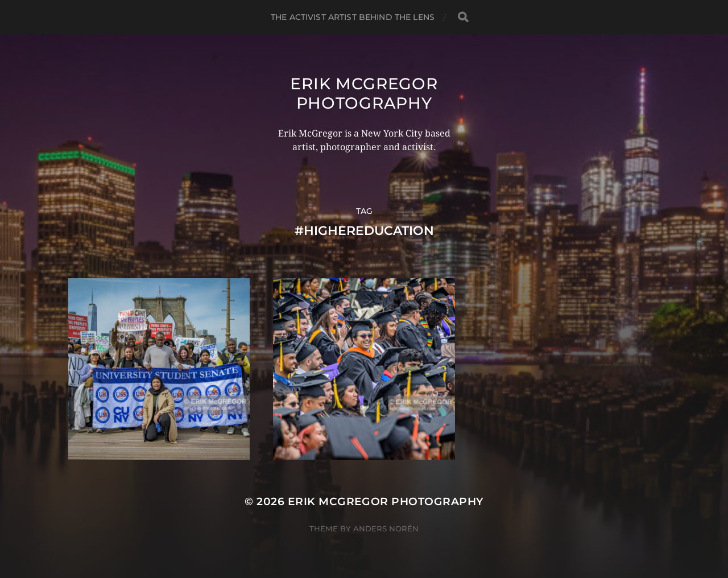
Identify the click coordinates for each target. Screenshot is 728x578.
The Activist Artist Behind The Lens (353, 17)
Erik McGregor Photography (364, 93)
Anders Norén (386, 529)
